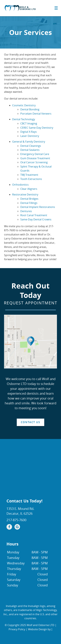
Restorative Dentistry (25, 194)
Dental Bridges (29, 199)
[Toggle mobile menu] (56, 8)
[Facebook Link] (9, 527)
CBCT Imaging (29, 123)
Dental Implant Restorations (38, 207)
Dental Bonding (30, 109)
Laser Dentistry (30, 136)
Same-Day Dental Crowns (36, 219)
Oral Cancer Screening (34, 162)
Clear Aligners (29, 189)
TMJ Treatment (29, 175)
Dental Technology (24, 119)
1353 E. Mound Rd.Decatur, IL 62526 (20, 511)
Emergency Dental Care (35, 154)
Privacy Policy (17, 629)
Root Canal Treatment (34, 215)
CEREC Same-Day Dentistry (37, 128)
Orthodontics (20, 185)
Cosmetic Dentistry (24, 105)
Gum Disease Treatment (35, 158)
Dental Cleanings (31, 146)
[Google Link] (17, 527)
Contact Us (30, 422)
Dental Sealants (30, 150)
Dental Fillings (29, 203)
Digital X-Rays (29, 132)
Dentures (26, 211)
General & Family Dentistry (29, 142)
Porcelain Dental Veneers (36, 114)
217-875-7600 (16, 520)
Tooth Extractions (31, 179)
